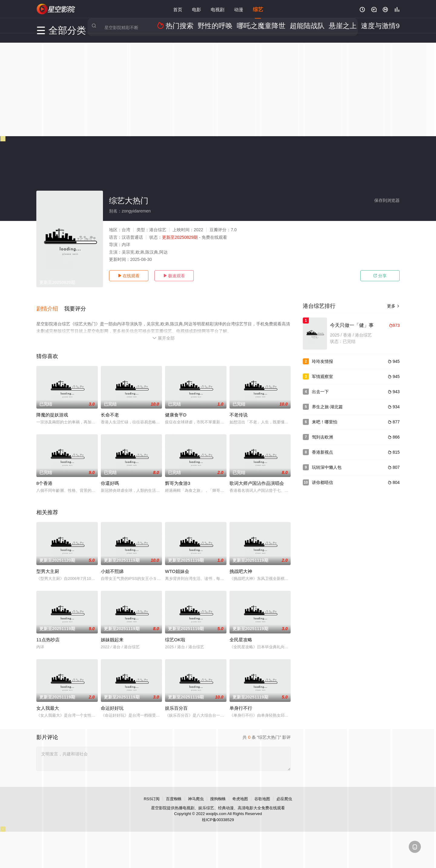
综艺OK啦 (175, 634)
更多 (393, 306)
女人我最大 (48, 702)
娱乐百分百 (176, 702)
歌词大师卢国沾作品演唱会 (257, 477)
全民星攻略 (241, 634)
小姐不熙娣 (112, 565)
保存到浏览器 (387, 200)
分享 (380, 276)
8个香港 (44, 477)
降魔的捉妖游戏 (52, 409)
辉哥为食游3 (178, 477)
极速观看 (174, 276)
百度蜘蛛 (174, 793)
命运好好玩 (112, 702)
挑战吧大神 (241, 565)
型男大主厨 (48, 565)
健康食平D (176, 409)
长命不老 (110, 409)
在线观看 (129, 276)
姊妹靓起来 (112, 634)
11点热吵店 (48, 634)
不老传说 (239, 409)
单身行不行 (241, 702)
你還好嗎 (110, 477)
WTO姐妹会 (177, 565)
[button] (50, 305)
